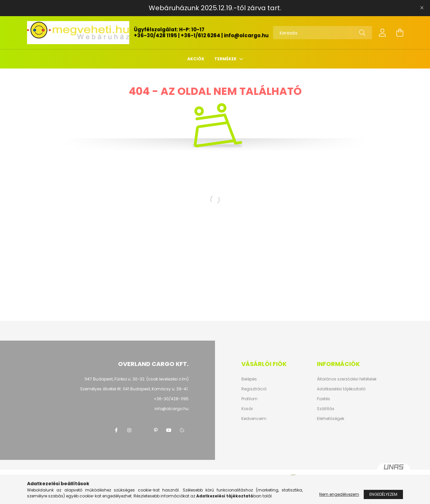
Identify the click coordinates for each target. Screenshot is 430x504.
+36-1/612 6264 (200, 35)
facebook (116, 430)
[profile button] (383, 33)
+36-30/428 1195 (155, 35)
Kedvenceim (254, 419)
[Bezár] (422, 8)
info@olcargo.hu (246, 35)
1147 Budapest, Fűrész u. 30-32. (115, 379)
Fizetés (323, 399)
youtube (169, 430)
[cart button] (400, 33)
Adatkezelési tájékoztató (341, 389)
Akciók (196, 59)
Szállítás (326, 409)
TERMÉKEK (226, 59)
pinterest (156, 430)
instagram (129, 430)
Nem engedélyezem (339, 494)
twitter (142, 430)
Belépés (249, 379)
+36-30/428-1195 (171, 399)
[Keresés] (322, 33)
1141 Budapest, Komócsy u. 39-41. (156, 389)
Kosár (247, 409)
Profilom (249, 399)
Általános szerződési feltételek (347, 379)
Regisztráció (254, 389)
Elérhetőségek (331, 419)
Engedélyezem (383, 494)
